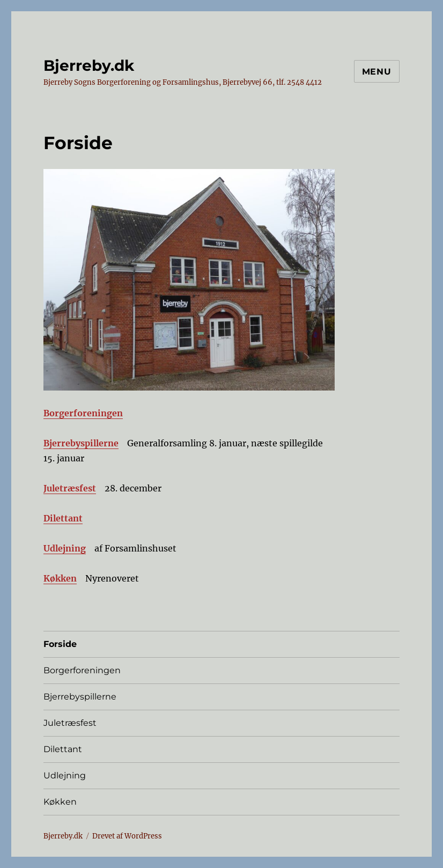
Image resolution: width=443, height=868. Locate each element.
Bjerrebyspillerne (81, 443)
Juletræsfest (70, 488)
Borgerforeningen (83, 413)
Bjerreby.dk (89, 65)
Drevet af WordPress (127, 836)
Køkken (60, 578)
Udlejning (65, 548)
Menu (377, 72)
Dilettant (63, 518)
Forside (60, 644)
